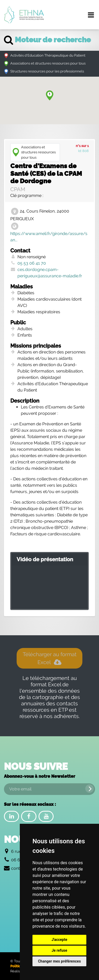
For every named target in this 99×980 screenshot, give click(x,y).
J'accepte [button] (59, 940)
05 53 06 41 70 (32, 263)
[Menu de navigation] (91, 15)
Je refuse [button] (59, 950)
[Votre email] (49, 789)
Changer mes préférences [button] (59, 961)
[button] (50, 95)
